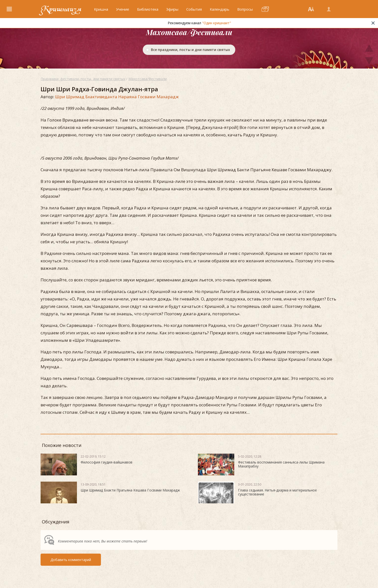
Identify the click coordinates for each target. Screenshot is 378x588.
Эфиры (172, 9)
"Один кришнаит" (227, 23)
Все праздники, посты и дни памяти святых (190, 50)
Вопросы (245, 9)
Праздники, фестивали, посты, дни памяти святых (83, 79)
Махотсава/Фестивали (148, 79)
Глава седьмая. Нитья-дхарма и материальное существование (277, 492)
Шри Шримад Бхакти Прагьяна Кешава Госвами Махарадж (130, 490)
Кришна (101, 9)
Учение (123, 9)
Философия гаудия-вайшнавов (106, 462)
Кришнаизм (61, 9)
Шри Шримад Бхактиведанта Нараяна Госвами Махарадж (117, 97)
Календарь (220, 9)
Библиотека (148, 9)
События (194, 9)
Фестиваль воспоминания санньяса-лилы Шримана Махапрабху (281, 464)
